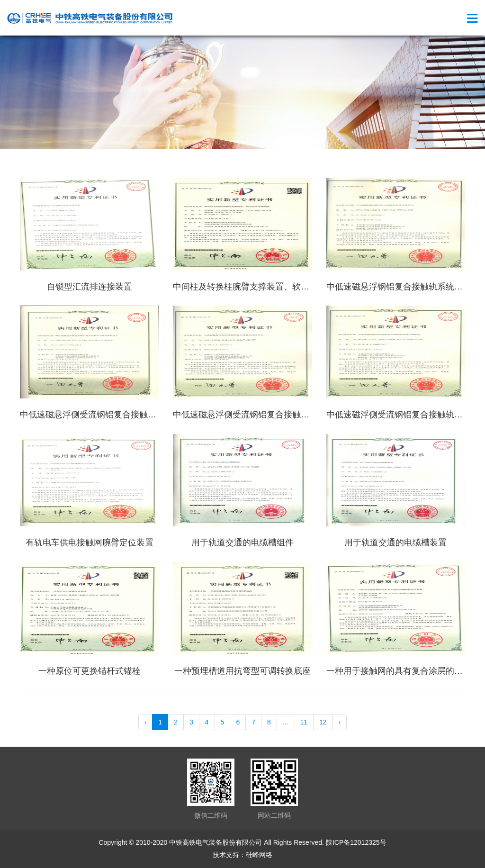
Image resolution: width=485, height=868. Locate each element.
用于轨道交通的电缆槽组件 (242, 542)
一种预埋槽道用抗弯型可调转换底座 (242, 671)
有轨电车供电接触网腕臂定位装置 (90, 542)
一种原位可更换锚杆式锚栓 (90, 671)
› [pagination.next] (340, 722)
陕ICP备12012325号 (356, 842)
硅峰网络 (259, 855)
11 (304, 722)
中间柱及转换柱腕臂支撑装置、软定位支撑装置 (262, 287)
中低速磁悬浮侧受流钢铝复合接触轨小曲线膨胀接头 (118, 415)
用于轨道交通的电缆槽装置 (395, 542)
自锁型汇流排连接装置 (90, 287)
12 (323, 722)
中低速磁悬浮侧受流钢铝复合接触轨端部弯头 (258, 415)
